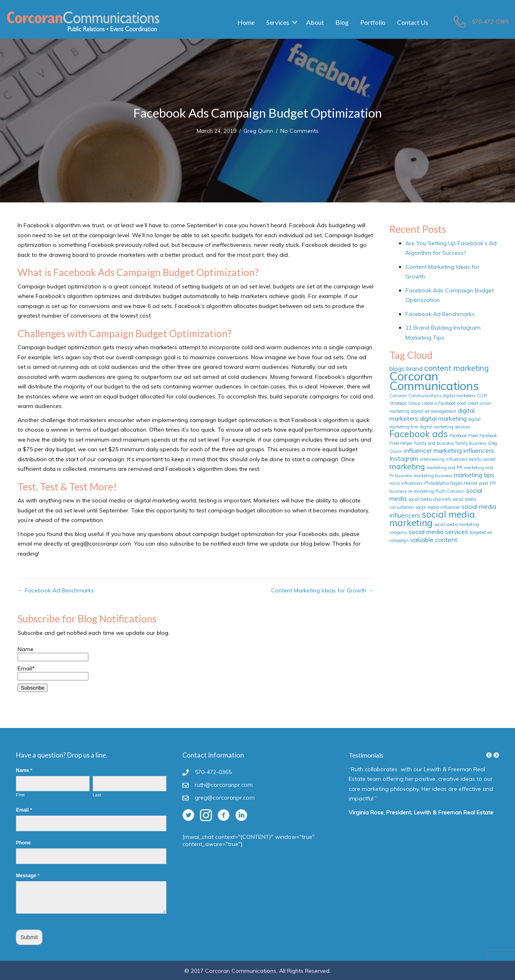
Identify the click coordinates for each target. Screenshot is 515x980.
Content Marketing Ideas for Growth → (322, 590)
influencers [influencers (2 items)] (479, 450)
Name (53, 653)
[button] (489, 755)
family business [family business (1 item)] (471, 443)
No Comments (299, 131)
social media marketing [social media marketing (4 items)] (432, 519)
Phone (23, 843)
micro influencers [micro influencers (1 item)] (406, 483)
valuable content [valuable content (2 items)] (434, 540)
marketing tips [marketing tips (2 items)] (474, 475)
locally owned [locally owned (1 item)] (482, 459)
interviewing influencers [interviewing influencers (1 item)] (444, 459)
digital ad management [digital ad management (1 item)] (434, 411)
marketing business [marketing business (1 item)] (433, 476)
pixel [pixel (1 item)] (484, 483)
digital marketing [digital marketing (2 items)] (443, 418)
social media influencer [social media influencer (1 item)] (438, 507)
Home (246, 22)
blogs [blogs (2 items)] (397, 368)
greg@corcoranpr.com (225, 798)
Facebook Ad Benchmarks (440, 314)
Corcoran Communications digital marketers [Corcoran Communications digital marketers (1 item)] (432, 396)
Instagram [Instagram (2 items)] (404, 458)
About (315, 22)
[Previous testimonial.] (489, 755)
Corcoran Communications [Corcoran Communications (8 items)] (434, 381)
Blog (342, 22)
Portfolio (373, 22)
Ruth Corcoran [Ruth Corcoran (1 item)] (450, 491)
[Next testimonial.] (496, 755)
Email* (53, 672)
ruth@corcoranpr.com (224, 785)
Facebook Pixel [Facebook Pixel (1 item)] (464, 436)
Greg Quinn (258, 131)
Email (24, 810)
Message (28, 876)
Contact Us (413, 22)
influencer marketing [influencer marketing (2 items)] (433, 450)
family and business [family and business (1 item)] (434, 443)
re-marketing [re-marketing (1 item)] (421, 491)
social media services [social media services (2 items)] (438, 532)
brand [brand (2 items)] (414, 368)
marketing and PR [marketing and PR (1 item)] (445, 468)
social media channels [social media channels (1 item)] (430, 499)
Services (278, 22)
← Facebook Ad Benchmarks (56, 590)
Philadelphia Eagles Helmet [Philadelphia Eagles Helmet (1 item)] (451, 483)
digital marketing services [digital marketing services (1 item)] (445, 427)
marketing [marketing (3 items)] (407, 466)
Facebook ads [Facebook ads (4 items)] (419, 434)
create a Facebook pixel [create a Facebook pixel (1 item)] (444, 403)
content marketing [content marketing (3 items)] (457, 368)
